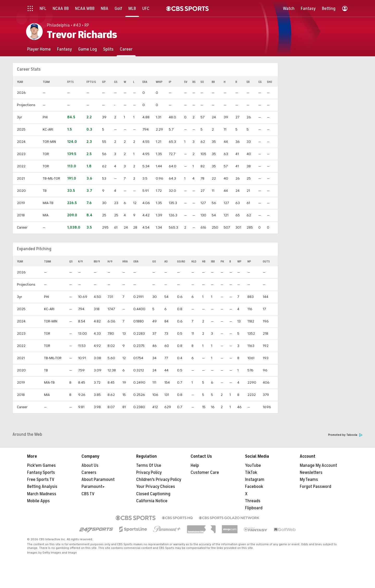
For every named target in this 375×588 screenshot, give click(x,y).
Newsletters (311, 473)
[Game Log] (87, 49)
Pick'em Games (41, 465)
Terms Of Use (149, 465)
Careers (89, 473)
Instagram (255, 480)
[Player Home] (39, 49)
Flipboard (254, 508)
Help (195, 465)
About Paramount (98, 480)
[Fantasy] (64, 49)
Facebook (254, 487)
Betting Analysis (42, 487)
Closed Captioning (153, 494)
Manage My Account (318, 465)
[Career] (126, 49)
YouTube (253, 465)
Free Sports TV (41, 480)
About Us (90, 465)
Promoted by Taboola (345, 435)
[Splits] (108, 49)
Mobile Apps (38, 501)
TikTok (251, 473)
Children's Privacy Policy (159, 480)
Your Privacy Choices (156, 487)
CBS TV (88, 494)
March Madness (42, 494)
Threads (253, 501)
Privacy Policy (149, 473)
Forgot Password (315, 487)
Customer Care (205, 473)
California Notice (152, 501)
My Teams (309, 480)
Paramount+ (93, 487)
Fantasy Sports (41, 473)
